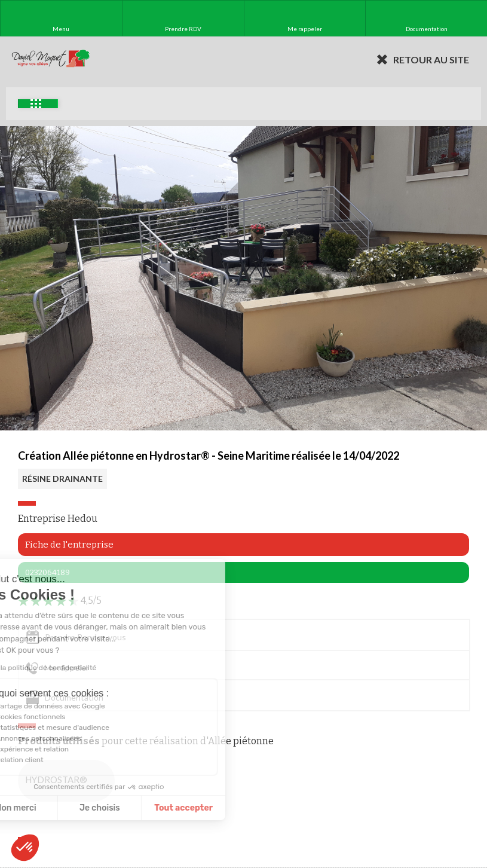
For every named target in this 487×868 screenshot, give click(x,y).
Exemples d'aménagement (36, 104)
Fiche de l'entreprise (69, 545)
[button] (25, 848)
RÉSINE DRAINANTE (62, 479)
